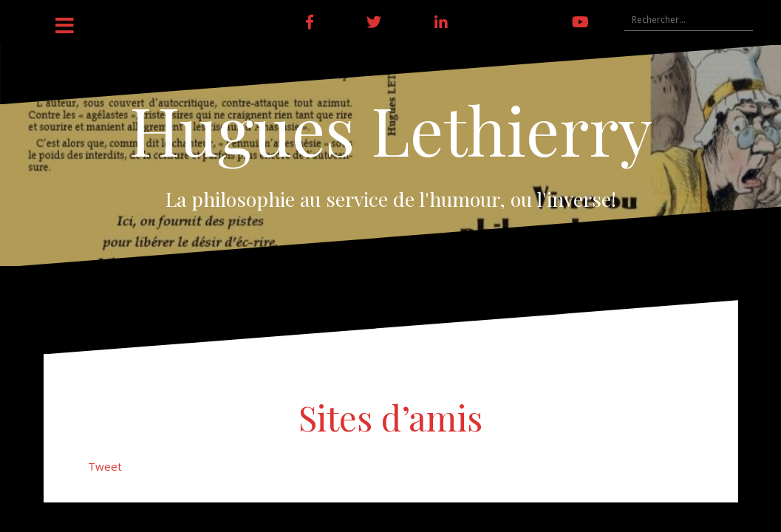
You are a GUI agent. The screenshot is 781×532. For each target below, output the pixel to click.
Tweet (105, 466)
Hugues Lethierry (391, 129)
